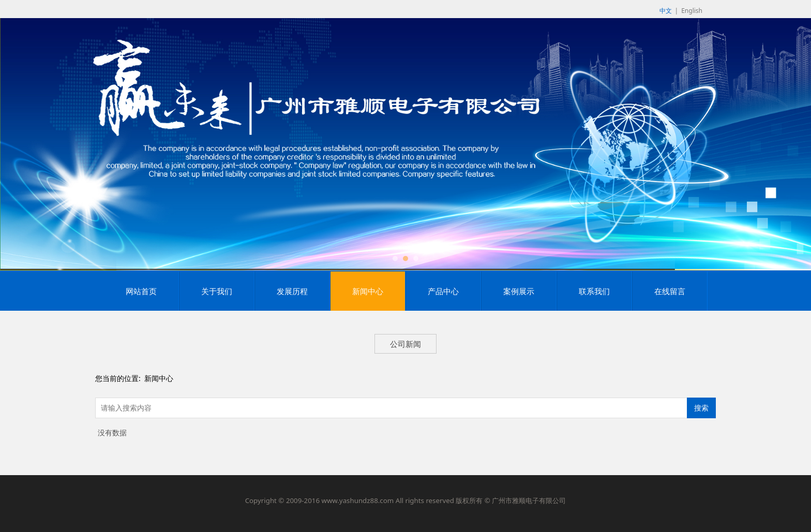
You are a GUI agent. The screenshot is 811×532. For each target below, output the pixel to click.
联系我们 (594, 291)
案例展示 (519, 291)
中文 (666, 11)
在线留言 (670, 291)
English (692, 11)
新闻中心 (368, 291)
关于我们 (217, 291)
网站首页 (141, 291)
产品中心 (443, 291)
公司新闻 (405, 344)
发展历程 (292, 291)
